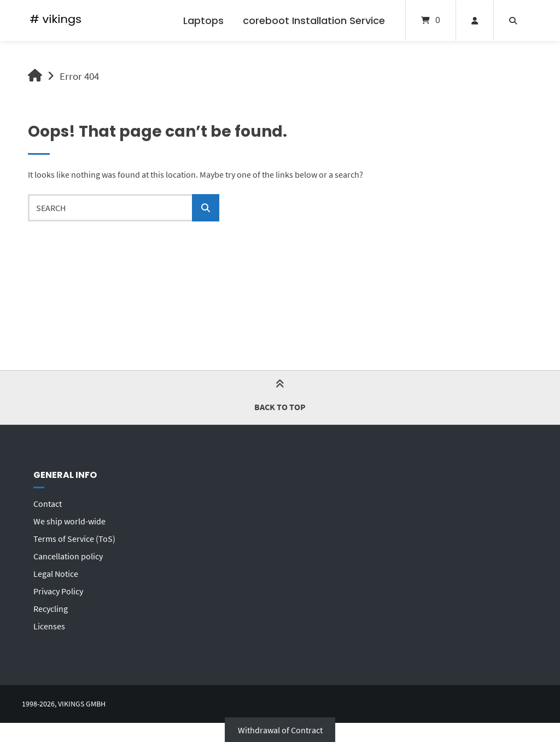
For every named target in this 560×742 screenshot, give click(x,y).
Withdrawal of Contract (280, 729)
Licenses (49, 626)
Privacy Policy (58, 591)
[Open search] (513, 21)
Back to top (280, 397)
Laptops (203, 21)
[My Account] (475, 21)
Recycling (51, 609)
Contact (48, 504)
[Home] (56, 21)
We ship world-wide (69, 521)
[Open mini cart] (431, 21)
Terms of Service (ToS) (74, 539)
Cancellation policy (68, 556)
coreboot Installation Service (314, 21)
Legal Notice (56, 574)
